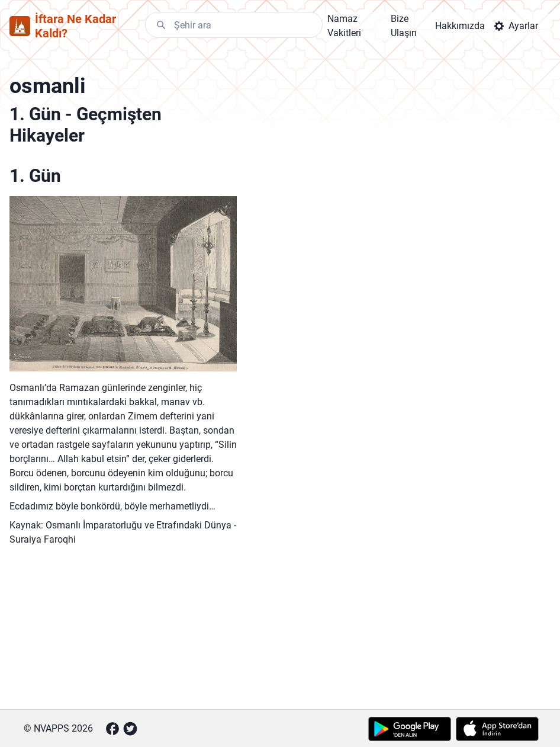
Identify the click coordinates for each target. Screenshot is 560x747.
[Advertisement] (123, 634)
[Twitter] (130, 729)
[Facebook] (112, 729)
